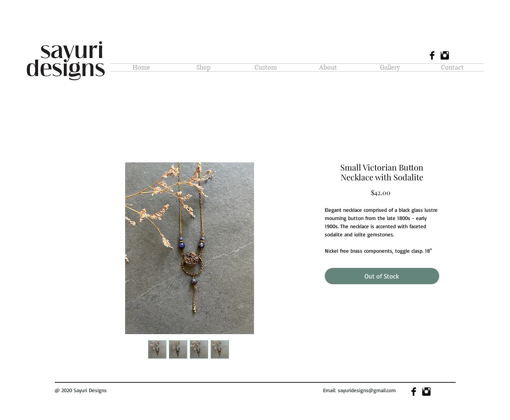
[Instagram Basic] (445, 55)
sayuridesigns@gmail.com (367, 390)
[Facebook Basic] (432, 55)
